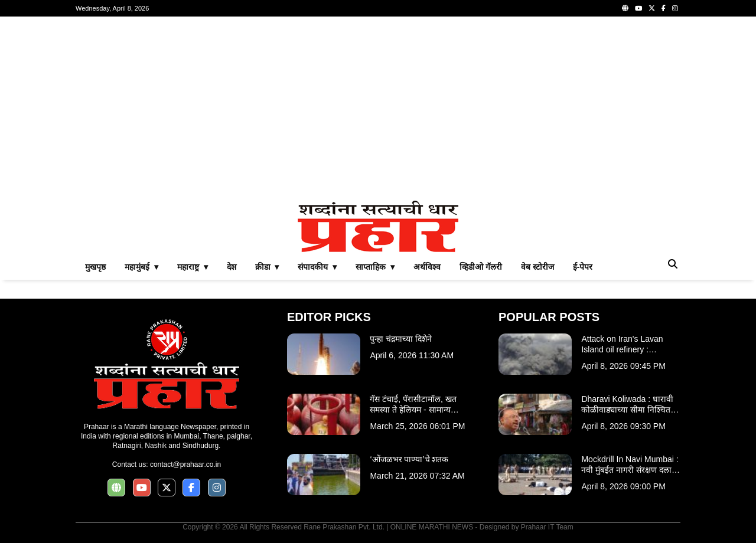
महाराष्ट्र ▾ (193, 267)
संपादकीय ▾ (317, 267)
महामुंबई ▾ (141, 267)
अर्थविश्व (427, 267)
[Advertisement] (378, 109)
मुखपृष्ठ (95, 267)
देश (232, 267)
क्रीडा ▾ (267, 267)
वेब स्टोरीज (537, 267)
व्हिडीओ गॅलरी (481, 267)
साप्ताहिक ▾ (375, 267)
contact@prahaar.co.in (185, 465)
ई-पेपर (583, 267)
